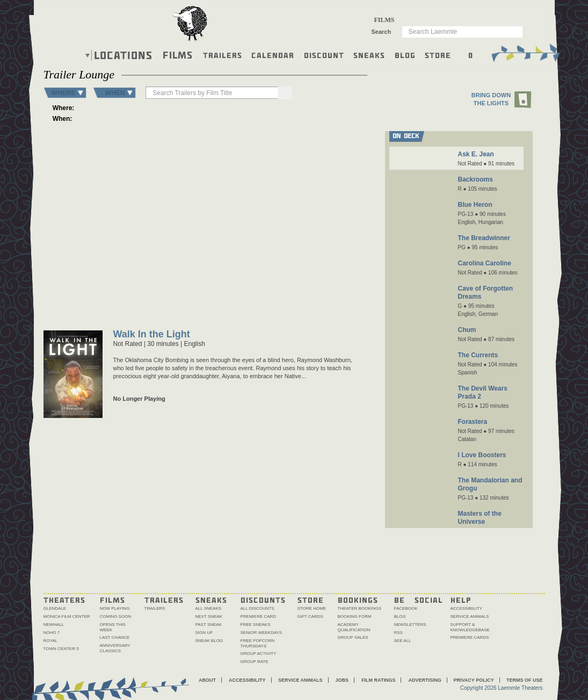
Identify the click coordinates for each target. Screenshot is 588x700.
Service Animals (470, 616)
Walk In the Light (152, 335)
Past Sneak (209, 625)
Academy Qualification (354, 627)
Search (382, 32)
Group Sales (353, 637)
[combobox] (388, 20)
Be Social (419, 600)
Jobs (342, 680)
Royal (51, 641)
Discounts (263, 600)
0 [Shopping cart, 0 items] (471, 55)
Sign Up (204, 633)
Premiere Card (259, 616)
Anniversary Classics (115, 648)
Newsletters (410, 625)
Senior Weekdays (262, 633)
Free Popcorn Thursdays (258, 643)
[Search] (285, 93)
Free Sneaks (256, 625)
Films (178, 54)
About (207, 680)
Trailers (223, 55)
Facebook (406, 608)
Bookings (358, 600)
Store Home (312, 608)
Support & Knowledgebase (470, 627)
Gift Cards (310, 616)
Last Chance (115, 637)
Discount (324, 55)
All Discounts (257, 608)
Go (521, 31)
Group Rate (255, 662)
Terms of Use (525, 680)
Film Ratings (378, 680)
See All (403, 641)
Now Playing (115, 608)
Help (461, 600)
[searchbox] (213, 93)
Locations (123, 55)
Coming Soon (116, 616)
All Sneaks (209, 608)
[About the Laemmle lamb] (190, 23)
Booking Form (355, 616)
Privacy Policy (473, 680)
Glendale (55, 608)
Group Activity (259, 654)
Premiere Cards (470, 637)
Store (438, 55)
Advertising (425, 680)
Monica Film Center (67, 616)
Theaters (64, 600)
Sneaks (369, 55)
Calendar (273, 55)
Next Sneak (209, 616)
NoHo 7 (52, 633)
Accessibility (467, 608)
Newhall (54, 625)
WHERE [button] (64, 93)
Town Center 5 (61, 649)
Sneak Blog (209, 641)
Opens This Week (113, 627)
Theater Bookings (360, 608)
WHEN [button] (115, 93)
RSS (398, 633)
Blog (405, 55)
